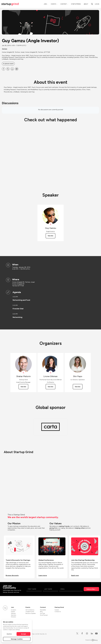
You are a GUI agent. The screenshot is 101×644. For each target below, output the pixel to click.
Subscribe (91, 589)
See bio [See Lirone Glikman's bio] (50, 387)
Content (64, 4)
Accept (24, 634)
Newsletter (43, 610)
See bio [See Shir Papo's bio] (78, 387)
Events (54, 4)
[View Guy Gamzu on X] (51, 224)
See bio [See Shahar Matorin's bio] (23, 387)
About (86, 4)
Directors (13, 617)
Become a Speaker (31, 613)
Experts (13, 612)
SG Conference (30, 610)
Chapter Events (30, 612)
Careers (57, 610)
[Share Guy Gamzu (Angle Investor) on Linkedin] (12, 69)
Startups (13, 613)
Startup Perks (76, 4)
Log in (97, 4)
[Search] (92, 4)
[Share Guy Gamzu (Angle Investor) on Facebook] (4, 69)
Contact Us (58, 612)
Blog (41, 612)
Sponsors (14, 615)
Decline (9, 634)
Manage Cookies (17, 639)
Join (45, 4)
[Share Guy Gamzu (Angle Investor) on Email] (17, 69)
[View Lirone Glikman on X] (51, 373)
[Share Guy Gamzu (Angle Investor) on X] (8, 69)
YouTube (42, 613)
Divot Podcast (44, 615)
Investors (14, 610)
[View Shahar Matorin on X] (23, 373)
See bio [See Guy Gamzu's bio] (50, 236)
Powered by (92, 640)
